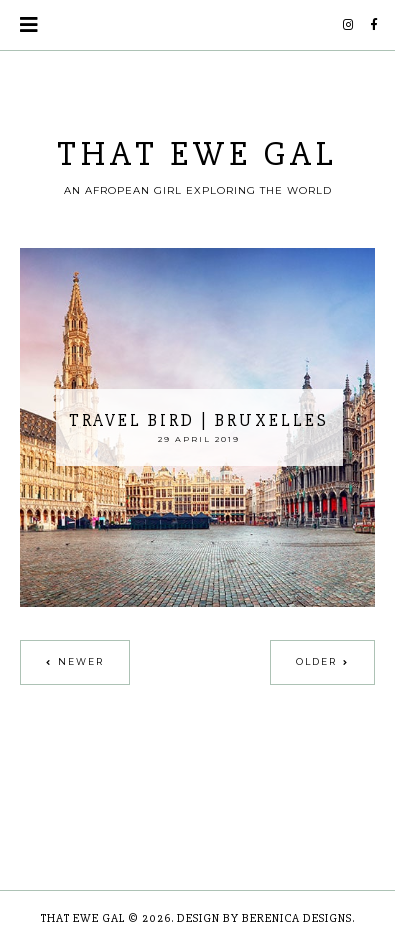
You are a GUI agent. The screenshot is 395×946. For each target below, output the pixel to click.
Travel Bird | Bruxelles (199, 420)
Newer (81, 661)
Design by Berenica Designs (264, 918)
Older (316, 661)
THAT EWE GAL (197, 154)
